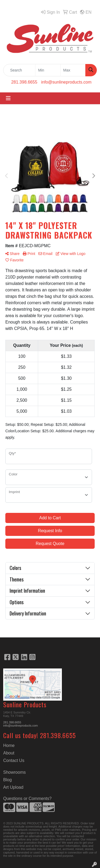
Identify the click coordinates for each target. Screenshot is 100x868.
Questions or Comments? (27, 799)
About (9, 753)
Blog (7, 780)
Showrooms (14, 772)
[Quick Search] (19, 70)
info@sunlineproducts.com (66, 82)
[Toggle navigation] (8, 98)
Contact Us (14, 760)
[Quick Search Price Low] (48, 70)
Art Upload (13, 787)
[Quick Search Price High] (73, 70)
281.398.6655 (24, 82)
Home (9, 745)
